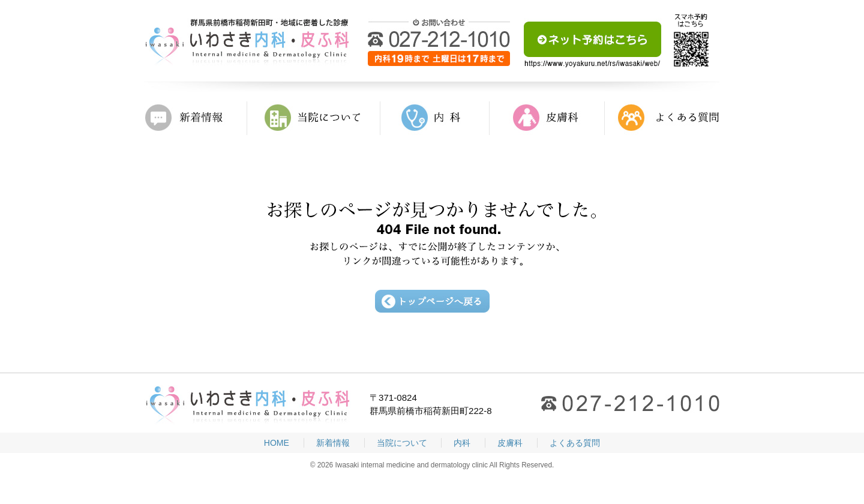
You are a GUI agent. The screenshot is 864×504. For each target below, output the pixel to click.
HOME (277, 443)
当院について (314, 118)
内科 (435, 118)
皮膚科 (547, 118)
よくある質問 (662, 118)
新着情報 (196, 118)
